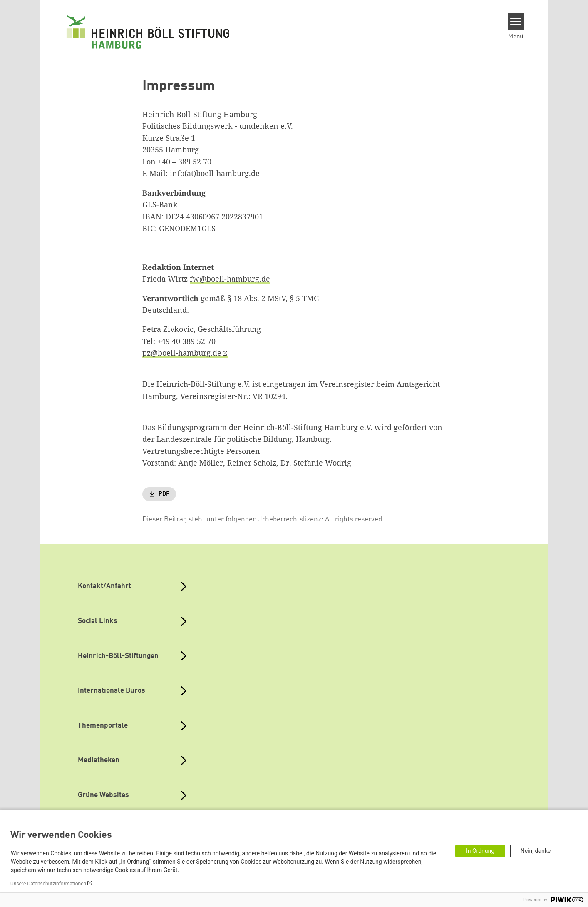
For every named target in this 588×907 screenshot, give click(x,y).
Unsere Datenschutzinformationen (48, 884)
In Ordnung (480, 851)
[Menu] (516, 22)
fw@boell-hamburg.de (230, 279)
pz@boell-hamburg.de (182, 353)
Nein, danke (536, 851)
